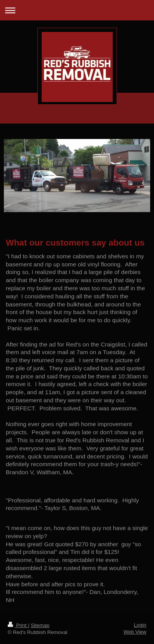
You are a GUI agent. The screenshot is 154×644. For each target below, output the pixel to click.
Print (18, 625)
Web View (135, 632)
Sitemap (40, 625)
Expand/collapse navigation (77, 10)
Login (140, 625)
